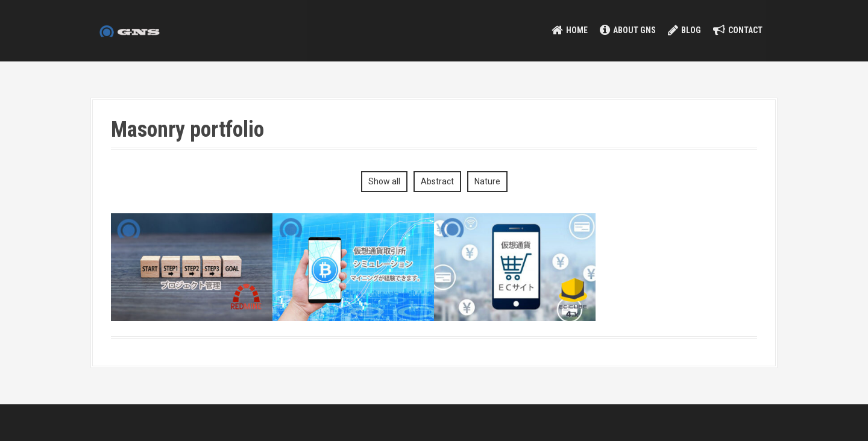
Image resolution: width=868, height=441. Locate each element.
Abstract (437, 181)
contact (745, 30)
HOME (577, 30)
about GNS (634, 30)
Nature (487, 181)
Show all (384, 181)
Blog (691, 30)
